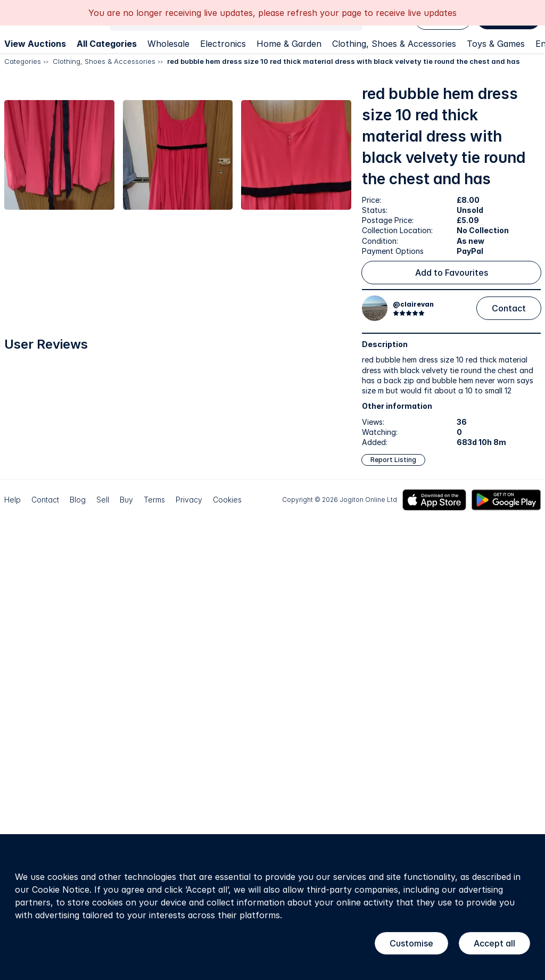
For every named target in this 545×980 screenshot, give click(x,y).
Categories (23, 61)
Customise (411, 943)
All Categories (107, 44)
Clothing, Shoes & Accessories (394, 44)
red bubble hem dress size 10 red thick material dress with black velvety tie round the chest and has (344, 61)
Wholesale (168, 44)
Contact (509, 308)
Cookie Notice (61, 890)
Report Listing (393, 460)
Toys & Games (496, 44)
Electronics (223, 44)
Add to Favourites (452, 273)
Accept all (494, 943)
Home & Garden (289, 44)
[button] (89, 168)
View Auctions (35, 44)
